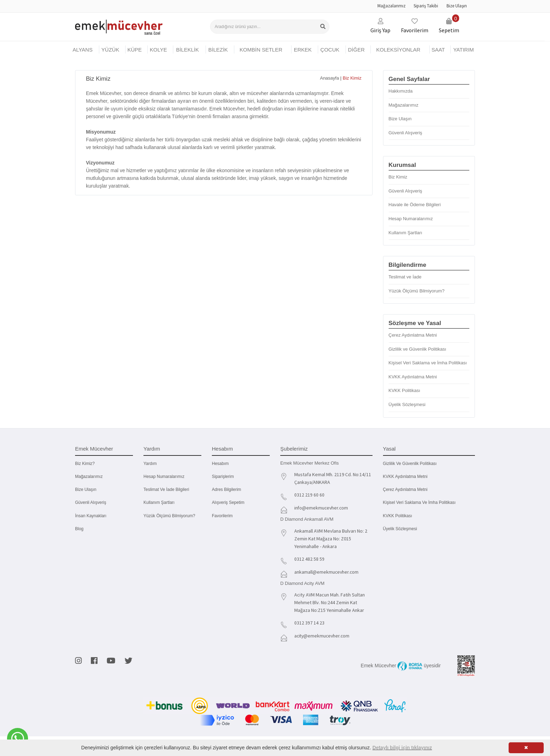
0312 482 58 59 (309, 558)
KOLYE (158, 50)
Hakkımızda (401, 91)
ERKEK (303, 50)
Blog (79, 529)
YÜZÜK (110, 50)
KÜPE (135, 50)
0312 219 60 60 (309, 495)
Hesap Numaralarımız (411, 219)
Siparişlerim (223, 477)
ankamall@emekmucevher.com (327, 571)
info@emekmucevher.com (322, 507)
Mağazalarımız (391, 6)
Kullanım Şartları (405, 233)
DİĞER (356, 50)
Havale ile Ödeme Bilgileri (415, 205)
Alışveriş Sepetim (228, 502)
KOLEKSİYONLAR (398, 50)
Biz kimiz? (85, 464)
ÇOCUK (330, 50)
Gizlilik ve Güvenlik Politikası (418, 349)
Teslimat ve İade (405, 277)
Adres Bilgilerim (226, 490)
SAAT (438, 50)
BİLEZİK (218, 50)
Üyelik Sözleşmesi (407, 404)
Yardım (150, 464)
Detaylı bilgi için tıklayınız (402, 748)
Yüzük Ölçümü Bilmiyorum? (417, 291)
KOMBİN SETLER (261, 50)
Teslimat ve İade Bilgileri (166, 490)
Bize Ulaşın (457, 6)
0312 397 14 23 (309, 621)
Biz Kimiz (398, 177)
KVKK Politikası (404, 390)
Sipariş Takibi (426, 6)
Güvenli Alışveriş (405, 133)
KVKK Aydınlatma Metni (413, 377)
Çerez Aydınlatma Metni (413, 335)
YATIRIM (464, 50)
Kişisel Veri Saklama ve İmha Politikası (428, 363)
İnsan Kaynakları (91, 516)
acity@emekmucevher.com (323, 634)
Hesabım (220, 464)
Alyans (83, 50)
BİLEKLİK (187, 50)
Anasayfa (329, 78)
